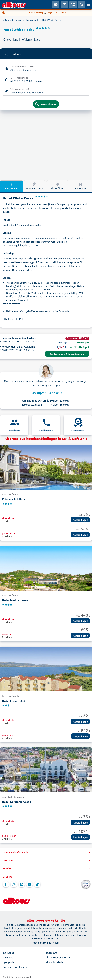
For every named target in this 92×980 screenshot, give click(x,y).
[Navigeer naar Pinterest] (22, 884)
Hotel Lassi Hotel (13, 701)
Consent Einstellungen (15, 967)
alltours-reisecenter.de (58, 957)
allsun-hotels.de (55, 962)
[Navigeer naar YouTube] (29, 884)
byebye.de (8, 962)
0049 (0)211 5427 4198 (46, 393)
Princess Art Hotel (14, 499)
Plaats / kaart (58, 186)
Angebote (80, 186)
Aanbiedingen (80, 520)
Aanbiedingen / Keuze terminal (67, 354)
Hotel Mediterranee (15, 600)
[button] (46, 852)
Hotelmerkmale (35, 186)
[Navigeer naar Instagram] (14, 884)
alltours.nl (51, 953)
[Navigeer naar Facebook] (6, 884)
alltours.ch (8, 957)
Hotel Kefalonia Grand (17, 802)
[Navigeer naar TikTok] (37, 884)
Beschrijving (11, 186)
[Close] (89, 13)
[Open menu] (89, 5)
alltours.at (8, 953)
